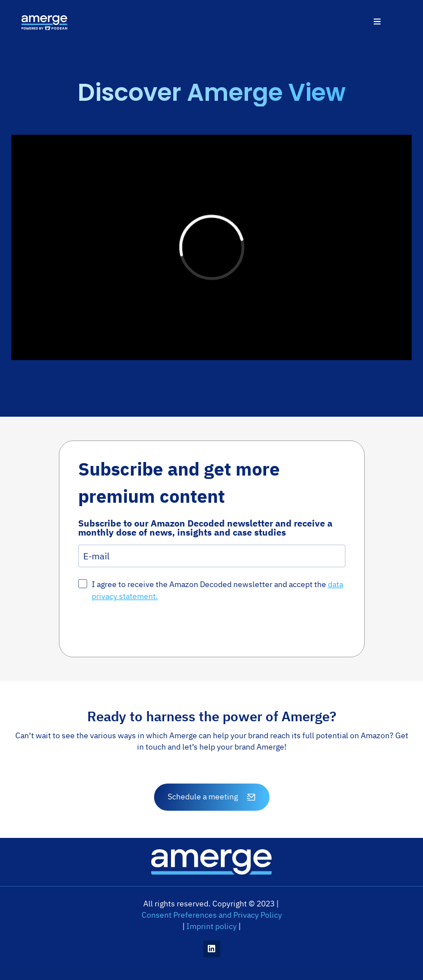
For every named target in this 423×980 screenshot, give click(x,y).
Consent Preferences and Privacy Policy (212, 915)
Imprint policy (212, 926)
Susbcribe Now (124, 628)
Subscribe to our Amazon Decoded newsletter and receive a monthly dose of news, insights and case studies (205, 528)
